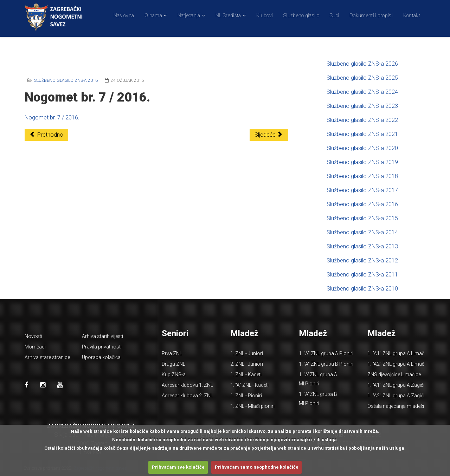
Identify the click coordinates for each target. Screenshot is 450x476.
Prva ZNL (172, 353)
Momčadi (35, 347)
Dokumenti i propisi (371, 15)
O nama (153, 15)
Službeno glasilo (301, 15)
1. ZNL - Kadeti (246, 374)
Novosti (33, 336)
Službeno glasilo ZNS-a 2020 (362, 148)
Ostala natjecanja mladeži (396, 406)
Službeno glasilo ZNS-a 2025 (362, 78)
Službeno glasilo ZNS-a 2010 (362, 289)
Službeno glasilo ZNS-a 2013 (362, 246)
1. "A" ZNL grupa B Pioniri (326, 364)
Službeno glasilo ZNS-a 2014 (362, 232)
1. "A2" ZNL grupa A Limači (396, 364)
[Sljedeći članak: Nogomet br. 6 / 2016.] (269, 135)
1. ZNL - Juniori (247, 353)
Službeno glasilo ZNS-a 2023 (362, 106)
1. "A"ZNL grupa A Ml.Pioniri (318, 379)
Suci (334, 15)
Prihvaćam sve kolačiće (178, 467)
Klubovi (265, 15)
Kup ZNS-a (174, 374)
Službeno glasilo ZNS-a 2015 (362, 218)
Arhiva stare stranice (47, 357)
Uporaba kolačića (101, 357)
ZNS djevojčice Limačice (394, 374)
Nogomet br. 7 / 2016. (52, 118)
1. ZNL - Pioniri (246, 396)
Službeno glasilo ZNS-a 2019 (362, 162)
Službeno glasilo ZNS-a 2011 (362, 275)
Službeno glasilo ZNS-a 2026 (362, 64)
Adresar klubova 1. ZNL (187, 385)
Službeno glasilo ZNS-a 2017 (362, 190)
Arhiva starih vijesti (102, 336)
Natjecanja (189, 15)
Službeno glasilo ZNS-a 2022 (362, 120)
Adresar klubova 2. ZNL (187, 396)
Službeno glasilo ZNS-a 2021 (362, 134)
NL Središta (228, 15)
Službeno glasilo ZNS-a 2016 (66, 80)
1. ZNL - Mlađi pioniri (252, 406)
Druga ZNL (173, 364)
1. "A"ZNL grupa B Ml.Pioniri (318, 399)
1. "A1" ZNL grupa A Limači (396, 353)
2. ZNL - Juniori (247, 364)
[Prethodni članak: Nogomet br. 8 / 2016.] (46, 135)
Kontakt (412, 15)
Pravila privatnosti (102, 347)
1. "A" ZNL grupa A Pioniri (326, 353)
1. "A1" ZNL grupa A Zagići (396, 385)
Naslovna (124, 15)
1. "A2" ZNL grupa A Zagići (396, 396)
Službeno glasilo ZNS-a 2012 (362, 260)
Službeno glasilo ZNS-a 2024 (362, 92)
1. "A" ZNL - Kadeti (249, 385)
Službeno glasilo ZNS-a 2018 (362, 176)
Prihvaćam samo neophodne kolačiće (257, 467)
